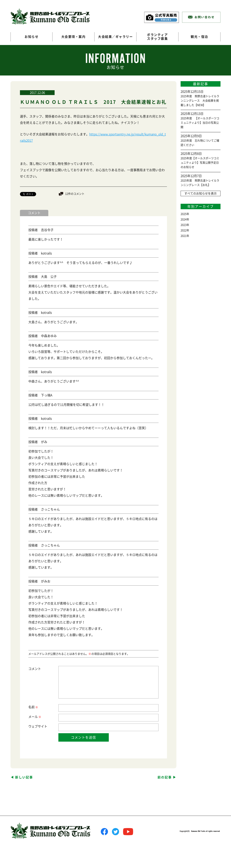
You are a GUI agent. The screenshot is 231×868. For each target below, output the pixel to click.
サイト (43, 726)
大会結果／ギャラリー (115, 37)
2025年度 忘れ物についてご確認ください (200, 143)
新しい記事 (24, 777)
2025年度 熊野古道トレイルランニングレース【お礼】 (200, 183)
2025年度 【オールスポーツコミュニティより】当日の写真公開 (200, 123)
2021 (184, 236)
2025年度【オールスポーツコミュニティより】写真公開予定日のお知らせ (200, 163)
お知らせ (31, 37)
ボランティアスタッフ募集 (157, 37)
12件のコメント (75, 194)
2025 (184, 214)
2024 (184, 219)
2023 (184, 225)
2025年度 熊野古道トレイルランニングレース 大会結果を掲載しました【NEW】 (200, 101)
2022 (184, 230)
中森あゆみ (49, 336)
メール (35, 717)
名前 (33, 707)
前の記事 (165, 777)
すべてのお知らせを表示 (201, 193)
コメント (35, 669)
